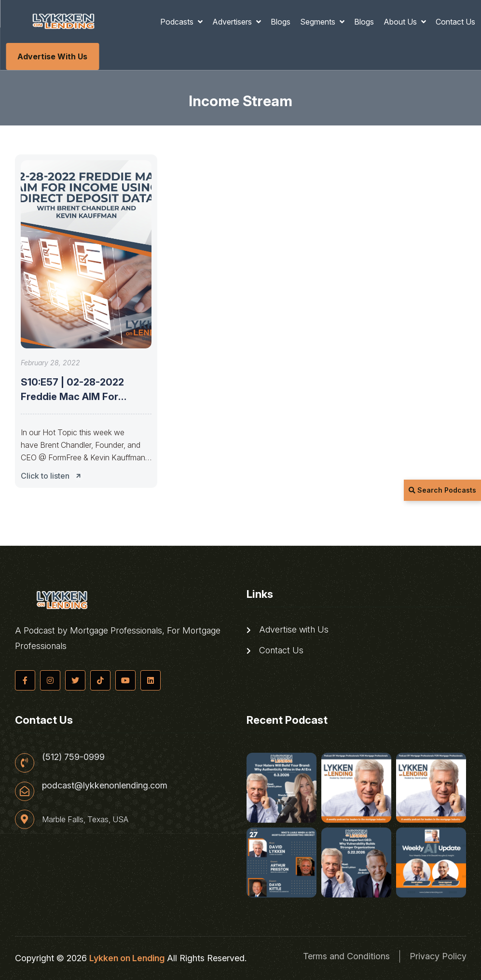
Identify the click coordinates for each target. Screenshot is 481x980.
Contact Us (455, 22)
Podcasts (178, 22)
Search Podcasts (442, 490)
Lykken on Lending (127, 958)
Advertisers (233, 22)
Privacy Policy (438, 956)
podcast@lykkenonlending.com (105, 786)
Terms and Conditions (346, 956)
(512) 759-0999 (73, 757)
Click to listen (54, 476)
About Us (401, 22)
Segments (319, 22)
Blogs (281, 22)
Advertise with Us (52, 56)
